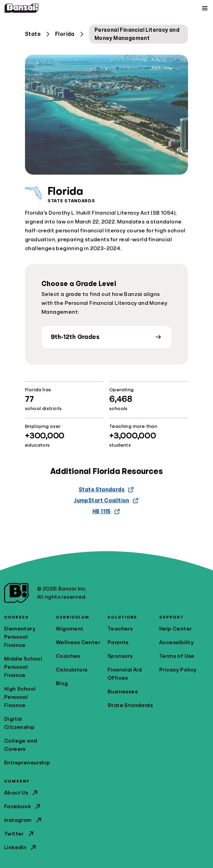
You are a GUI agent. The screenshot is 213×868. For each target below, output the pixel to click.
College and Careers (21, 745)
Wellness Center (78, 642)
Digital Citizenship (19, 723)
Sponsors (120, 656)
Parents (118, 642)
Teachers (120, 629)
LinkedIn (21, 847)
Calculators (72, 670)
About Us (22, 793)
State (33, 34)
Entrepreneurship (27, 763)
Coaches (68, 656)
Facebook (23, 806)
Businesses (123, 692)
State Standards (130, 705)
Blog (62, 683)
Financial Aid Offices (125, 674)
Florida (65, 34)
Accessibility (176, 642)
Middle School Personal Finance (23, 667)
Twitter (20, 834)
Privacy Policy (178, 670)
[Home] (22, 8)
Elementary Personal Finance (20, 637)
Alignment (70, 629)
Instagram (23, 820)
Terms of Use (177, 656)
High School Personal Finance (20, 697)
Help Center (176, 629)
